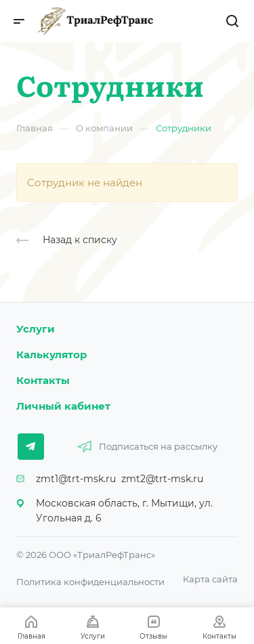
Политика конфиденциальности (90, 582)
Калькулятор (51, 355)
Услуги (36, 329)
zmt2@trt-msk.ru (162, 479)
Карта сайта (210, 579)
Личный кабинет (63, 406)
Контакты (43, 380)
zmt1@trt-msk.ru (76, 479)
